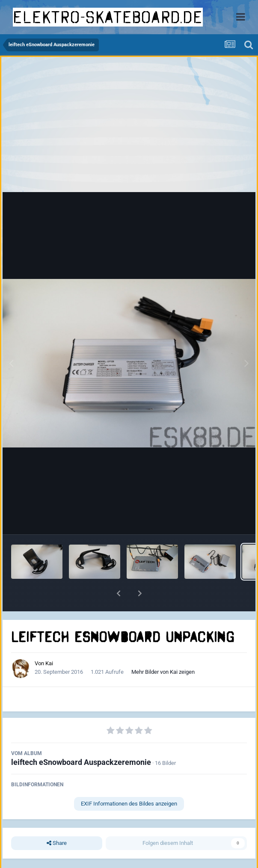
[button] (119, 593)
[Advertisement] (129, 127)
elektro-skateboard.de (108, 17)
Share (57, 843)
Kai (49, 663)
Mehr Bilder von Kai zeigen (163, 672)
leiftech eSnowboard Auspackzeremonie (81, 762)
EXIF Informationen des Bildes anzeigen (129, 804)
